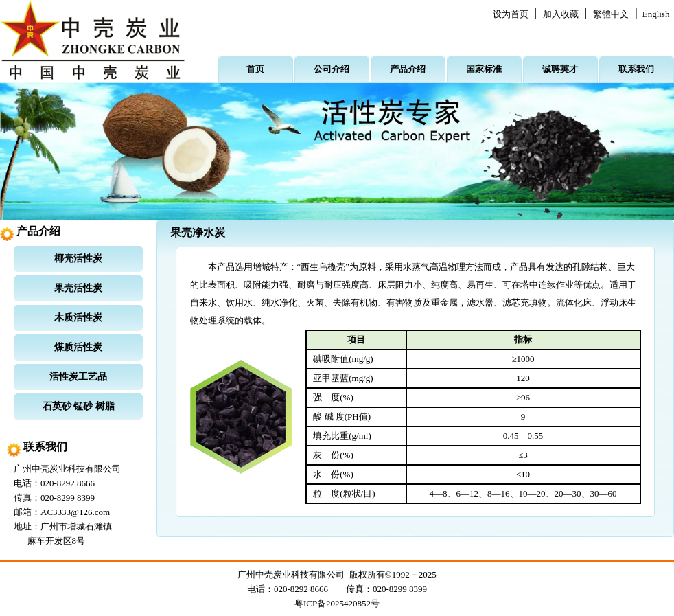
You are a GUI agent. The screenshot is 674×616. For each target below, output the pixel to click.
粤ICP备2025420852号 (337, 603)
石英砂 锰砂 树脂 (79, 406)
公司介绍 (332, 69)
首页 (255, 69)
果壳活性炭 (78, 288)
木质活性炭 (78, 318)
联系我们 (636, 69)
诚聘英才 (560, 69)
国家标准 (484, 69)
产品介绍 (408, 69)
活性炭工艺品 (78, 377)
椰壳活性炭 (78, 259)
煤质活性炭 (78, 347)
